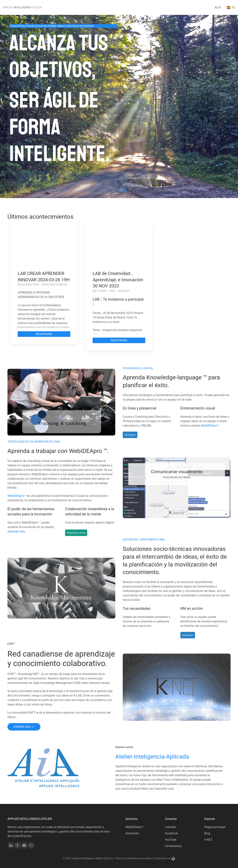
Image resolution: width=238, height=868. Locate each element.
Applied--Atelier (22, 8)
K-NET (208, 840)
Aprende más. (18, 531)
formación (129, 435)
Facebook (171, 833)
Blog (207, 833)
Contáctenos (173, 846)
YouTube (171, 840)
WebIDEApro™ (209, 426)
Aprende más (24, 727)
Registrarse (44, 334)
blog (218, 7)
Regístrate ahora (77, 533)
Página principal (215, 827)
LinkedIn (171, 827)
